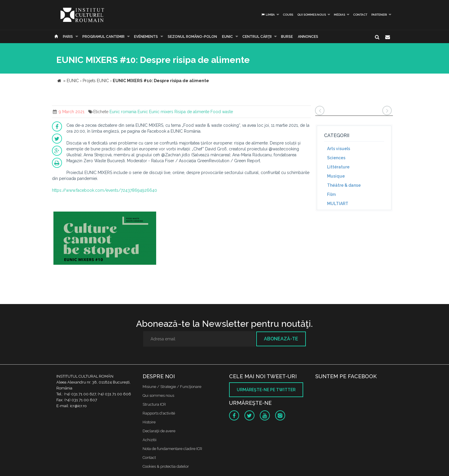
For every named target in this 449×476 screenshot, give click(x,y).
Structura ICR (154, 404)
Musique (336, 176)
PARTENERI (379, 15)
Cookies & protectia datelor (166, 466)
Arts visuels (339, 149)
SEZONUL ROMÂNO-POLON (192, 37)
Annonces (308, 37)
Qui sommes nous (312, 15)
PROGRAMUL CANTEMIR (103, 37)
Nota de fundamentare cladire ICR (172, 449)
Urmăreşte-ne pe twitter (266, 390)
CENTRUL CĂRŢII (257, 37)
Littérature (338, 167)
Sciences (336, 158)
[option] (105, 239)
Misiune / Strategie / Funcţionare (172, 387)
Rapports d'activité (159, 413)
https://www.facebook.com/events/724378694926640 (105, 190)
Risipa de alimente (192, 112)
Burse (287, 37)
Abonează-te (281, 339)
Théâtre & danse (344, 185)
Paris (68, 37)
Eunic (143, 112)
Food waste (222, 112)
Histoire (149, 422)
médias (339, 15)
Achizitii (150, 440)
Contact (360, 15)
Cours (288, 15)
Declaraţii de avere (159, 431)
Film (331, 194)
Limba (268, 15)
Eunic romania (123, 112)
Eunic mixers (161, 112)
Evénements (146, 37)
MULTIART (338, 204)
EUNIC (227, 37)
